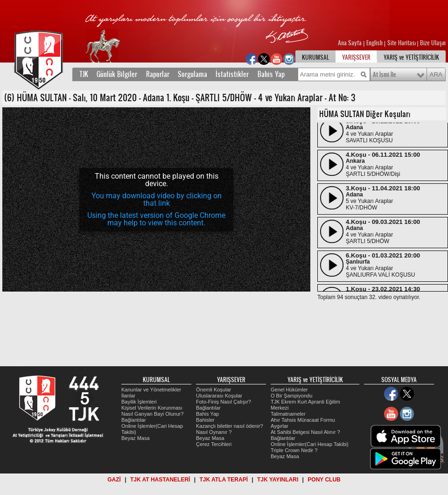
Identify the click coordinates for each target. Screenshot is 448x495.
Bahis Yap (271, 74)
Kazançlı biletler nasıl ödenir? (230, 426)
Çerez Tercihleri (214, 444)
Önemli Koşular (213, 390)
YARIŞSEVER (356, 57)
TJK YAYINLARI (278, 480)
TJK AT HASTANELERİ (160, 480)
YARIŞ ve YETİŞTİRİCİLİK (411, 57)
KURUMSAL (315, 57)
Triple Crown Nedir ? (294, 450)
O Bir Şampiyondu (291, 396)
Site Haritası (402, 43)
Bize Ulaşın (433, 43)
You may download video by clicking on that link (157, 199)
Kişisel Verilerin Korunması (152, 408)
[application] (156, 199)
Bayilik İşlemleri (139, 402)
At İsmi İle (385, 75)
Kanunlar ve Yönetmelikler (151, 390)
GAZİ (114, 480)
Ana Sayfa (350, 43)
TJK (84, 74)
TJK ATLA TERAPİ (224, 480)
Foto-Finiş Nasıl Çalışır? (224, 402)
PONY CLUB (324, 480)
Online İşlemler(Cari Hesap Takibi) (310, 444)
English (374, 43)
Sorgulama (192, 74)
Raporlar (158, 74)
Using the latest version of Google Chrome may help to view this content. (156, 219)
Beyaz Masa (136, 438)
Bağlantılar (134, 420)
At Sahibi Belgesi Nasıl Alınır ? (305, 432)
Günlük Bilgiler (117, 74)
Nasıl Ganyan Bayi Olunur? (152, 414)
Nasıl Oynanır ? (214, 432)
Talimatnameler (288, 414)
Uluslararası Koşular (219, 396)
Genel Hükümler (289, 390)
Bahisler (205, 420)
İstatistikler (232, 74)
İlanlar (128, 396)
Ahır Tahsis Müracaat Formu (303, 420)
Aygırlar (280, 426)
